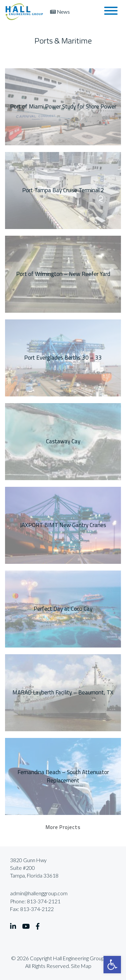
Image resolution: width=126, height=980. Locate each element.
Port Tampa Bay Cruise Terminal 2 (63, 190)
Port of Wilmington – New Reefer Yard (63, 274)
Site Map (81, 966)
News (60, 12)
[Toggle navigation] (111, 12)
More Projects (63, 827)
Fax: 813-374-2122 (32, 909)
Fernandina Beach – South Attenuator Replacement (63, 776)
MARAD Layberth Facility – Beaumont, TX (63, 692)
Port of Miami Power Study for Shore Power (63, 106)
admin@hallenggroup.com (39, 893)
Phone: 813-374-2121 (35, 901)
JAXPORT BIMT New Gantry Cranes (63, 525)
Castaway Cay (63, 441)
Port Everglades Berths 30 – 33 (63, 358)
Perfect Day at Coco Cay (63, 609)
